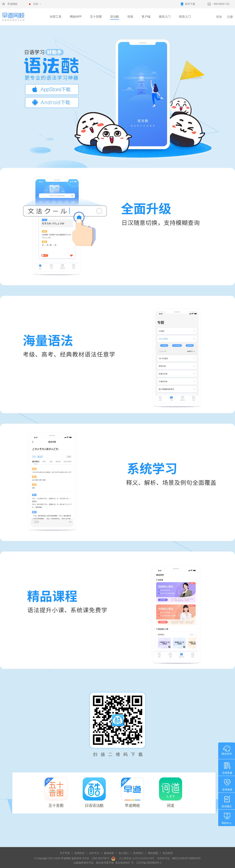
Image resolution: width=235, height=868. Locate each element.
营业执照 (168, 853)
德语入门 (165, 17)
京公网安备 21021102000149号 (135, 858)
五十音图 (96, 17)
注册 (230, 17)
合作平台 (94, 853)
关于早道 (65, 853)
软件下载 (190, 4)
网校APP (76, 17)
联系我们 (138, 853)
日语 (36, 4)
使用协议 (80, 853)
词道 (130, 17)
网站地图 (153, 853)
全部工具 (56, 17)
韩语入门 (185, 17)
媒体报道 (109, 853)
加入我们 (124, 853)
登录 (219, 17)
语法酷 (115, 17)
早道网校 (12, 4)
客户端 (146, 17)
